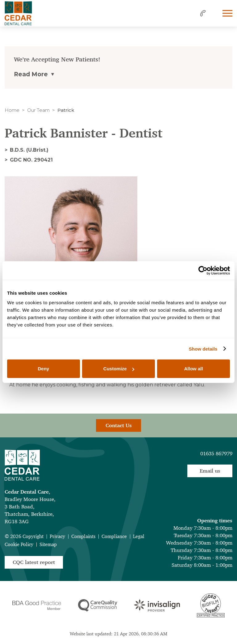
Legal (139, 536)
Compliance (114, 536)
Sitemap (48, 544)
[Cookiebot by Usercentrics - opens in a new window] (203, 270)
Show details (203, 349)
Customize (119, 369)
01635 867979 (216, 453)
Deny (43, 369)
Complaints (83, 536)
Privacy (57, 536)
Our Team (38, 110)
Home (12, 110)
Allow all (194, 369)
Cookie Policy (19, 544)
